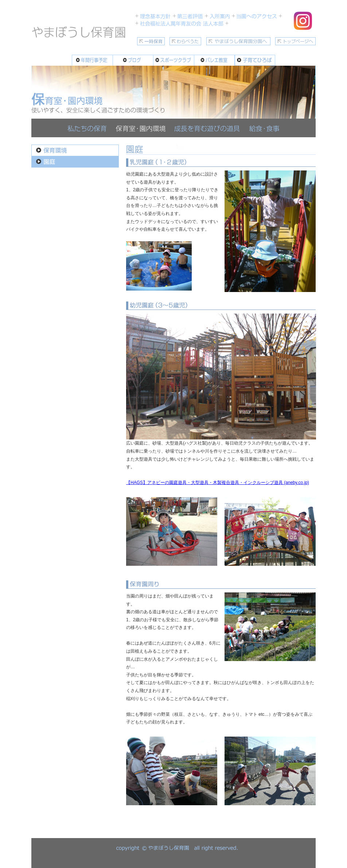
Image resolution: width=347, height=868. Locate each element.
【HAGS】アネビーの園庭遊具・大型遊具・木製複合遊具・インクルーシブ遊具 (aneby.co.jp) (218, 483)
